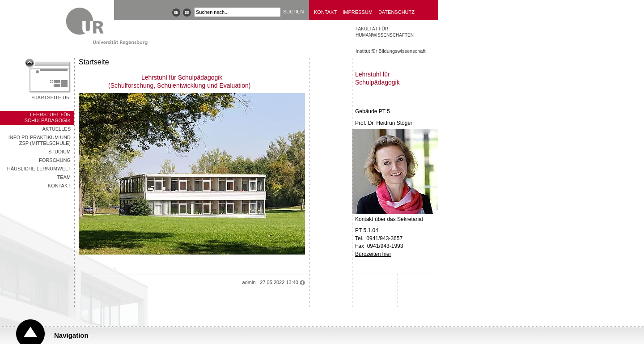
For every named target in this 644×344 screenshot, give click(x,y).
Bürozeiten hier (373, 254)
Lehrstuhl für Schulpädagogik (48, 117)
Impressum (358, 12)
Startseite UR (51, 98)
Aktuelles (56, 129)
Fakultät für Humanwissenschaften (385, 32)
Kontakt (325, 12)
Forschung (55, 160)
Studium (59, 152)
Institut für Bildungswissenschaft (391, 51)
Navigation (71, 335)
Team (64, 177)
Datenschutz (396, 12)
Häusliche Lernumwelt (39, 169)
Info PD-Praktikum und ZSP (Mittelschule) (40, 140)
